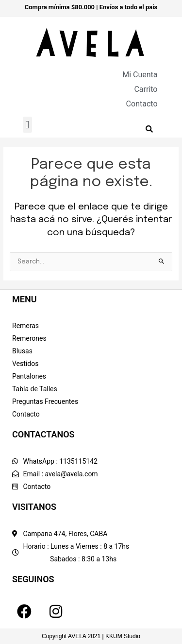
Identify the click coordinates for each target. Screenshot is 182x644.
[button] (27, 125)
